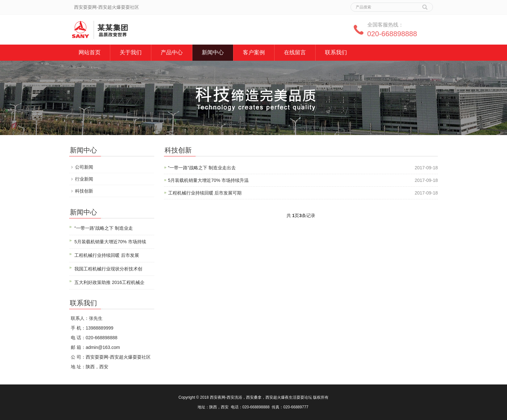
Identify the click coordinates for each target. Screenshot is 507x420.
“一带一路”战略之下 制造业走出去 (202, 168)
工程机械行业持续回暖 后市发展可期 (205, 193)
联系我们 (336, 52)
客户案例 (254, 52)
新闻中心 (213, 52)
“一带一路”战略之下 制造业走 (104, 228)
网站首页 (90, 52)
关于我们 (131, 52)
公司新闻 (84, 167)
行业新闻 (84, 179)
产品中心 (172, 52)
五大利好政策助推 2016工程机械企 (109, 282)
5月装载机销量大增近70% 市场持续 (110, 242)
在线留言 (295, 52)
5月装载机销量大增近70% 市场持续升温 (209, 180)
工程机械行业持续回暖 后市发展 (107, 255)
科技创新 (84, 191)
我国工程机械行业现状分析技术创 (108, 269)
